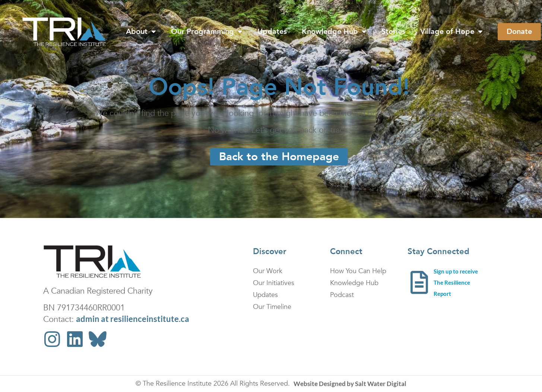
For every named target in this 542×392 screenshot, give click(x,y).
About (141, 32)
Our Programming (207, 32)
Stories (393, 31)
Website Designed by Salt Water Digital (350, 384)
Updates (272, 31)
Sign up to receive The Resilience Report (456, 282)
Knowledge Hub (334, 32)
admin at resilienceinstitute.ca (133, 319)
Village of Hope (451, 32)
